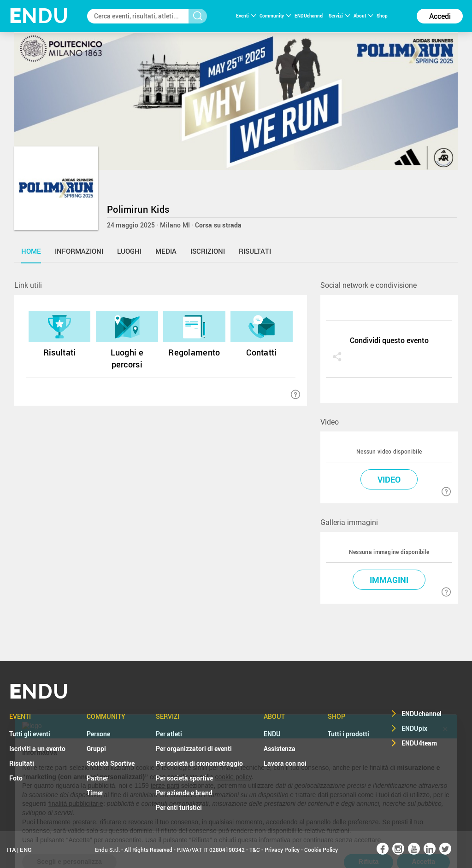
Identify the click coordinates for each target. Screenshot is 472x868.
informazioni (79, 251)
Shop (382, 16)
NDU (39, 16)
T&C (255, 850)
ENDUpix (414, 728)
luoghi (129, 251)
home (31, 251)
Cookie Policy (321, 850)
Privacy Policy (282, 850)
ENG (26, 850)
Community (275, 16)
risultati (255, 251)
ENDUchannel (310, 16)
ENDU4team (419, 743)
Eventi (246, 16)
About (363, 16)
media (166, 251)
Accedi (440, 16)
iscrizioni (208, 251)
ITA (11, 850)
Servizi (339, 16)
